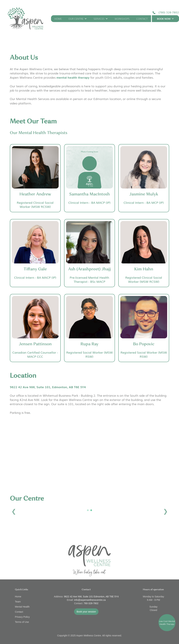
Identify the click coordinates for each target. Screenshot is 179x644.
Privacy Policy (22, 617)
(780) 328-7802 (169, 12)
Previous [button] (14, 511)
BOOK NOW (164, 19)
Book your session (86, 612)
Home (18, 597)
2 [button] (91, 510)
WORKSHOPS (122, 19)
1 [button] (88, 510)
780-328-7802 (91, 603)
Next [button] (165, 511)
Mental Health (22, 607)
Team (18, 602)
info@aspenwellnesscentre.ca (90, 600)
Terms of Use (22, 622)
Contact (19, 612)
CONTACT (142, 19)
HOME (58, 19)
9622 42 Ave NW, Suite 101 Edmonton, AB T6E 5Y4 (91, 597)
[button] (78, 19)
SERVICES (99, 19)
